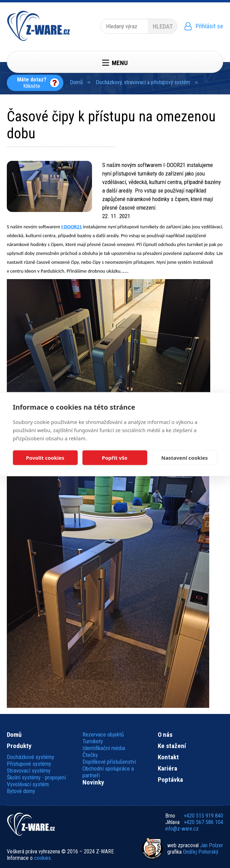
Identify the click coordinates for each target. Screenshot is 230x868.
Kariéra (167, 768)
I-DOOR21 (72, 227)
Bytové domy (21, 791)
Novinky (93, 782)
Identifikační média (104, 748)
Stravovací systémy (29, 771)
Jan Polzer (212, 845)
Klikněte (32, 83)
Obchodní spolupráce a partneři (108, 772)
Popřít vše (115, 458)
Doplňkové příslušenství (109, 762)
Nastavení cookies (185, 458)
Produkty (19, 746)
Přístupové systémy (29, 764)
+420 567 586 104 (203, 822)
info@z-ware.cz (182, 829)
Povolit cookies (45, 458)
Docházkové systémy (30, 757)
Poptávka (170, 780)
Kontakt (168, 757)
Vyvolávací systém (28, 784)
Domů (76, 82)
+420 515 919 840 (203, 816)
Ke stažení (172, 746)
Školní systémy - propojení (36, 777)
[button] (49, 186)
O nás (165, 735)
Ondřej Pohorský (201, 852)
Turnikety (93, 741)
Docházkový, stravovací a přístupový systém (143, 82)
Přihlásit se (209, 26)
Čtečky (90, 755)
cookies (42, 858)
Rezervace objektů (103, 734)
